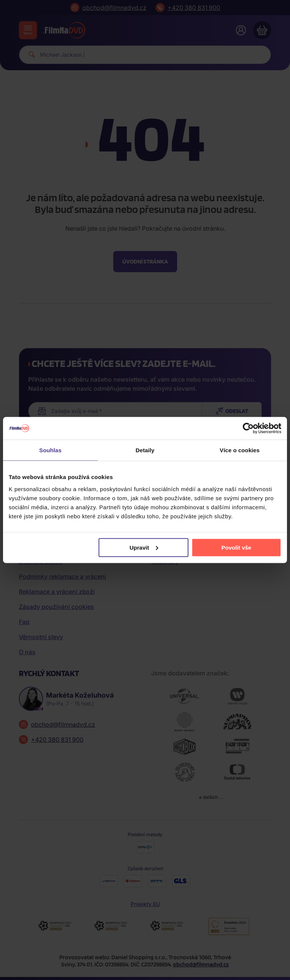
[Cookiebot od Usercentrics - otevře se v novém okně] (248, 428)
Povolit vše (236, 547)
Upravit (144, 547)
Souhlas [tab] (50, 450)
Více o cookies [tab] (240, 450)
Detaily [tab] (145, 450)
